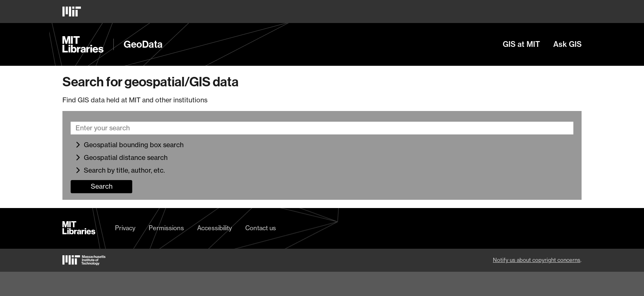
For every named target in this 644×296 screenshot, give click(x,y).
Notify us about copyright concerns (537, 260)
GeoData (143, 44)
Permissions (166, 228)
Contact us (261, 228)
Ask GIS (567, 44)
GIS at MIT (521, 44)
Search (102, 186)
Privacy (125, 228)
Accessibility (215, 228)
